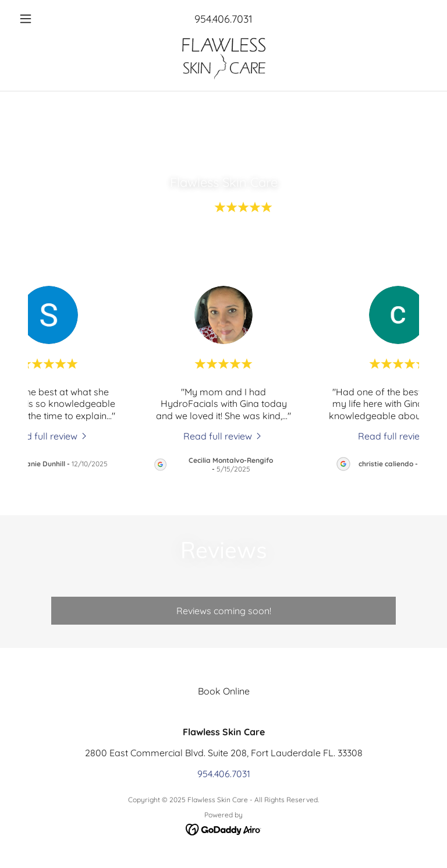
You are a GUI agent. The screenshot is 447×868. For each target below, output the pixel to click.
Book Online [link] (224, 691)
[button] (45, 19)
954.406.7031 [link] (223, 19)
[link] (223, 58)
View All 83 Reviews (223, 247)
